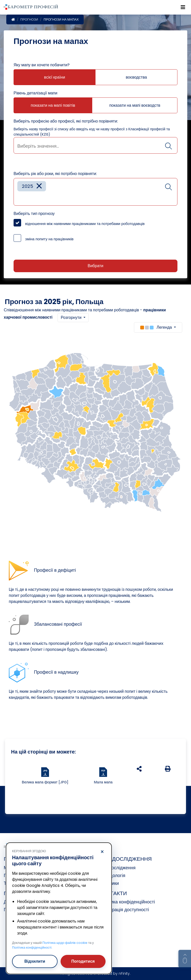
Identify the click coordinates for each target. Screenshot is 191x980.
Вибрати (95, 266)
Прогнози (29, 19)
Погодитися (83, 961)
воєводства (136, 77)
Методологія (112, 875)
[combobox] (95, 145)
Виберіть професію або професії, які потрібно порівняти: (66, 121)
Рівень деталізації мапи (35, 93)
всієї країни (55, 77)
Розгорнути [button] (72, 318)
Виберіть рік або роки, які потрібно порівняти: (55, 174)
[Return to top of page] (185, 959)
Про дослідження (117, 868)
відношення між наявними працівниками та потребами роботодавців (85, 224)
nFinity (124, 973)
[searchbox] (95, 146)
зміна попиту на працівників (49, 239)
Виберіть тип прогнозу (34, 214)
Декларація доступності (124, 910)
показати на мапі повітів (53, 105)
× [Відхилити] (102, 852)
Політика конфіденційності (127, 902)
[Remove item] (39, 186)
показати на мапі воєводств (135, 105)
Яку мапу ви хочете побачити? (42, 65)
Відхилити (35, 961)
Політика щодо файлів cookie (65, 943)
